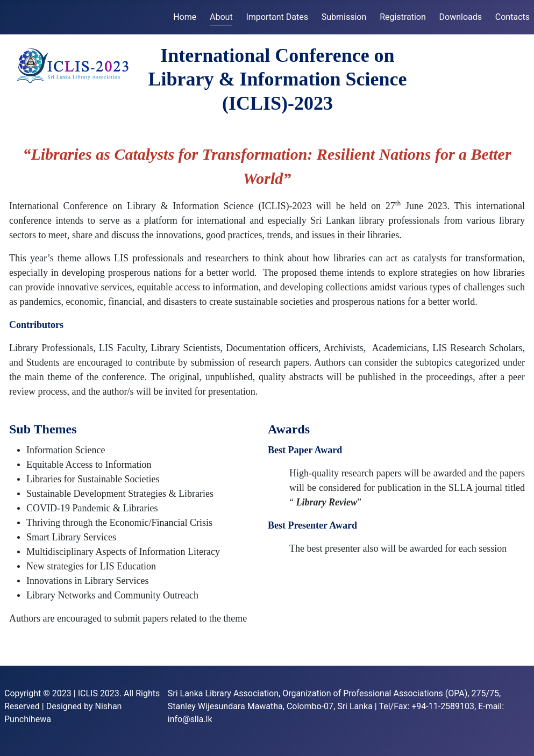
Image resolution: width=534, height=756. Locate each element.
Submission (344, 17)
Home (185, 17)
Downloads (461, 17)
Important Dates (277, 17)
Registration (403, 17)
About (221, 17)
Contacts (512, 17)
